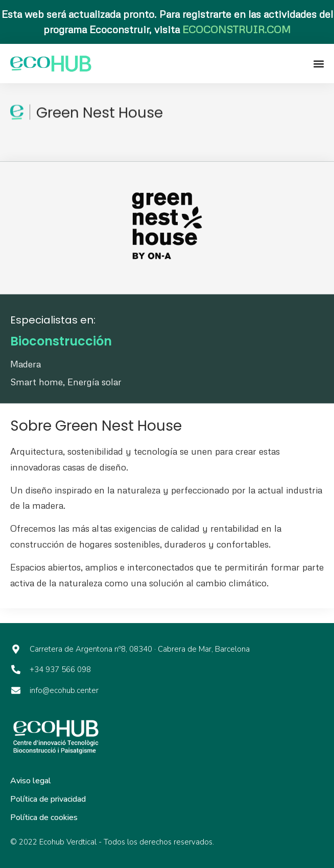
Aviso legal (31, 781)
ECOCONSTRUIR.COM (236, 29)
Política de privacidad (48, 799)
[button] (318, 64)
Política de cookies (44, 817)
